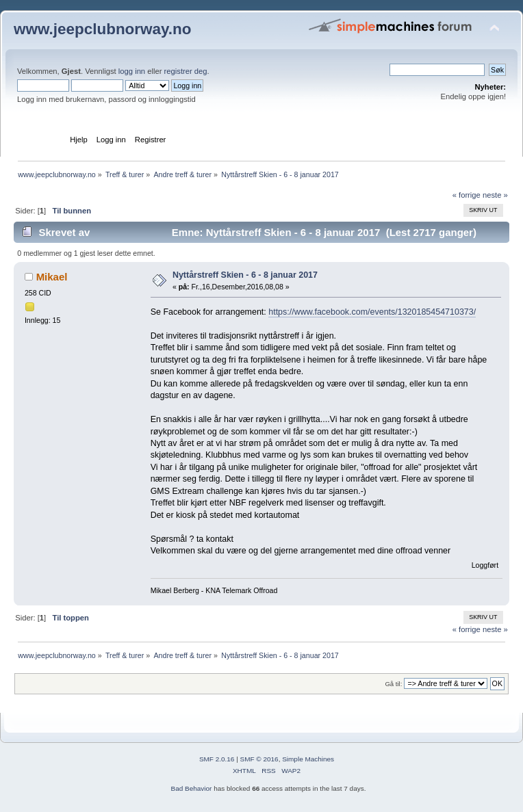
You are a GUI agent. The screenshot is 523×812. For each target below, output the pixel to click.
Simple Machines (308, 759)
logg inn (132, 71)
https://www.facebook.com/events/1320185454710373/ (372, 312)
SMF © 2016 (259, 759)
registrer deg (186, 71)
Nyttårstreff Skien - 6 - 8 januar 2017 (245, 275)
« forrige (467, 195)
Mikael (52, 277)
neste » (495, 195)
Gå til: (393, 684)
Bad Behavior (192, 788)
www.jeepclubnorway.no (103, 29)
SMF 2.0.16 (217, 759)
